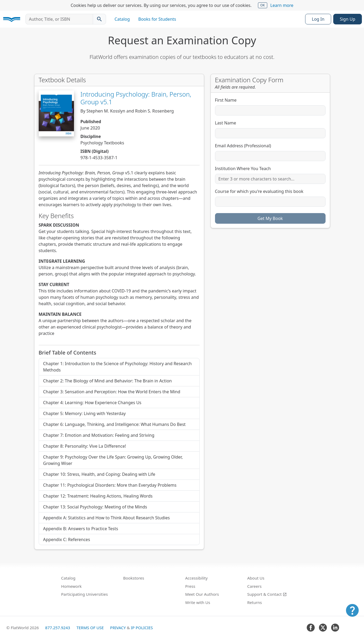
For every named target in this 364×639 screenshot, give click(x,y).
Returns (255, 602)
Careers (255, 586)
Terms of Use (90, 628)
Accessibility (197, 578)
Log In (318, 19)
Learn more (282, 5)
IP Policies (142, 628)
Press (190, 586)
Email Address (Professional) (243, 146)
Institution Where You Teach (243, 169)
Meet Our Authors (202, 594)
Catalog (122, 19)
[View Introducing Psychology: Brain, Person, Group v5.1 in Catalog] (56, 113)
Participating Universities (85, 594)
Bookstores (134, 578)
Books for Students (157, 19)
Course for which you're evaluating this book (259, 191)
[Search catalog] (99, 19)
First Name (226, 100)
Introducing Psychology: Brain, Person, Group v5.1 (136, 98)
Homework (72, 586)
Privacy (118, 628)
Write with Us (198, 602)
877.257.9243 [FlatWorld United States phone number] (58, 628)
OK (263, 5)
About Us (256, 578)
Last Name (226, 123)
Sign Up (348, 19)
